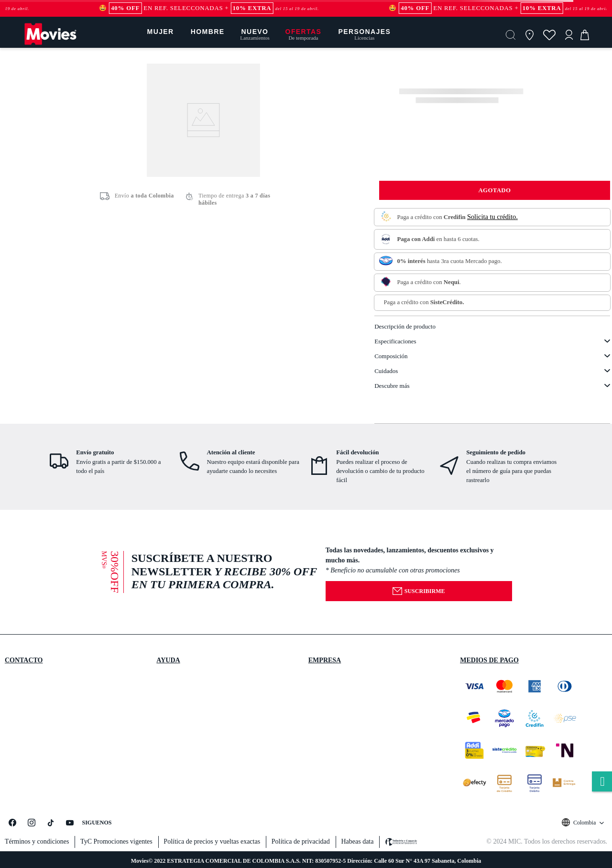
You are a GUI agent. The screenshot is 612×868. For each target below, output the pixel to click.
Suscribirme (419, 591)
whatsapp (602, 782)
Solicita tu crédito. (492, 217)
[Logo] (50, 44)
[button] (511, 35)
